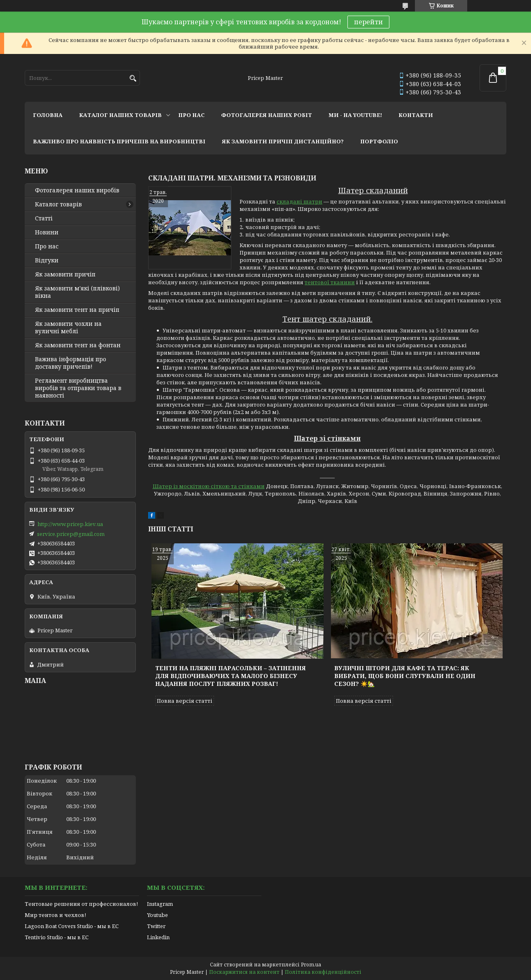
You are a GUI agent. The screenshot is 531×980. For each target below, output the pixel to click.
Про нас (47, 246)
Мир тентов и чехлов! (55, 915)
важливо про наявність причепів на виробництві (119, 141)
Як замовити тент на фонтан (78, 345)
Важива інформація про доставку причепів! (71, 363)
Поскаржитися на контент (244, 972)
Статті (44, 218)
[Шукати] (133, 78)
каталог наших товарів (120, 115)
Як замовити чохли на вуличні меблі (68, 327)
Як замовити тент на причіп (77, 310)
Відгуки (47, 260)
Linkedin (158, 937)
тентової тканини (330, 282)
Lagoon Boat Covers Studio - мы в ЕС (72, 926)
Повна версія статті (185, 701)
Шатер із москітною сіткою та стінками (209, 486)
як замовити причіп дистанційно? (283, 141)
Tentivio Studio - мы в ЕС (57, 937)
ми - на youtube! (355, 115)
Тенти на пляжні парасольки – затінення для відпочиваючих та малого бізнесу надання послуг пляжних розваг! (231, 676)
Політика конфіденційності (323, 972)
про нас (191, 115)
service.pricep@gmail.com (71, 534)
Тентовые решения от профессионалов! (81, 904)
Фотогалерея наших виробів (77, 190)
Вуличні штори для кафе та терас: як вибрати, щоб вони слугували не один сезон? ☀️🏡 (405, 676)
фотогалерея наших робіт (267, 115)
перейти (368, 22)
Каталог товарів (58, 204)
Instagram (160, 904)
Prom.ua (311, 965)
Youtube (157, 915)
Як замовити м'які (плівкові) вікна (77, 292)
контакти (416, 115)
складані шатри (299, 201)
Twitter (156, 926)
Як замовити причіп (65, 274)
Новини (47, 232)
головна (48, 115)
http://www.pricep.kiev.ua (70, 524)
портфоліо (379, 141)
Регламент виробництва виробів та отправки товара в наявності (78, 388)
